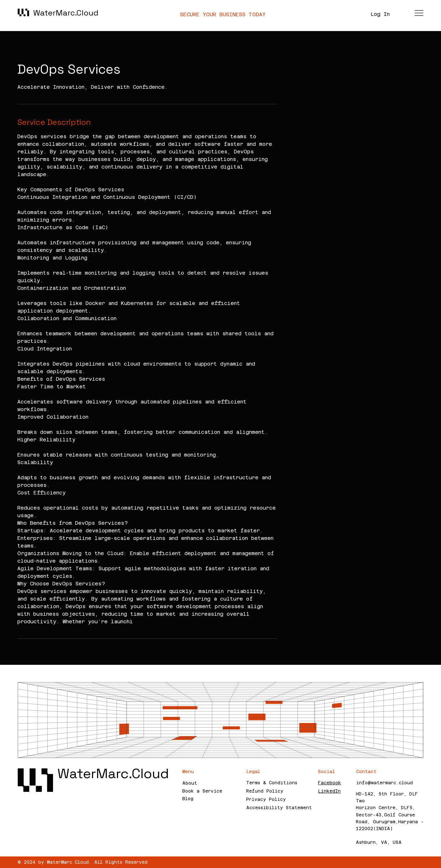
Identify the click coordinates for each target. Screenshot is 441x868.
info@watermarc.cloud (385, 783)
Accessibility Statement (279, 808)
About (190, 783)
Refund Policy (265, 791)
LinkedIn (329, 791)
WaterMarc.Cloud (66, 13)
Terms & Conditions (272, 783)
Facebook (329, 783)
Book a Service (202, 791)
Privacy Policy (266, 799)
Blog (188, 799)
